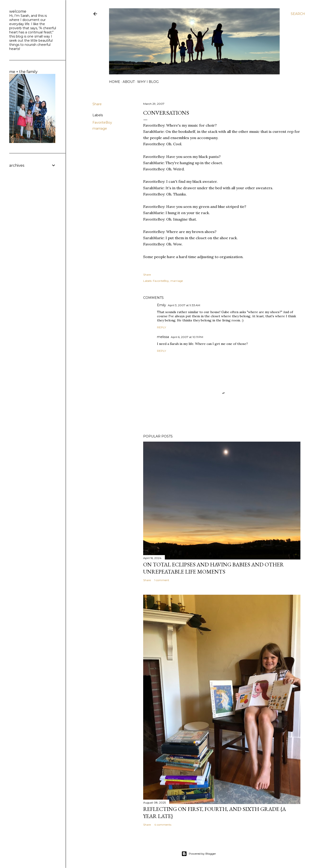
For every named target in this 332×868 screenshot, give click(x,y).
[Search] (298, 14)
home (115, 82)
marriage (100, 128)
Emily (162, 305)
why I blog (148, 82)
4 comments (163, 825)
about (129, 82)
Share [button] (97, 104)
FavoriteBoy (102, 122)
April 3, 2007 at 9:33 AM (184, 305)
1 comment (162, 580)
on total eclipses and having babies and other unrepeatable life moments (213, 568)
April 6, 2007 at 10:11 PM (187, 337)
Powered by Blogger (199, 854)
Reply (162, 327)
